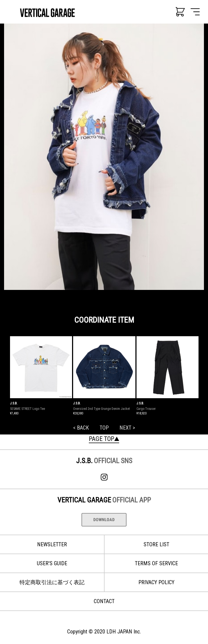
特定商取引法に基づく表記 (52, 582)
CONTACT (104, 601)
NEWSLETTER (52, 544)
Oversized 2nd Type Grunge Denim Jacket (101, 409)
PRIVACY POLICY (156, 582)
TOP (104, 428)
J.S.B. (14, 403)
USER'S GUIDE (52, 563)
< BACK (81, 428)
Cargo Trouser (146, 409)
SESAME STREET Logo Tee (27, 409)
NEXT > (127, 428)
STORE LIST (156, 544)
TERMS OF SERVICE (156, 563)
